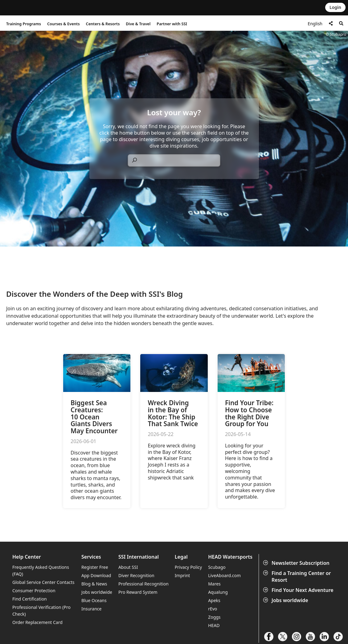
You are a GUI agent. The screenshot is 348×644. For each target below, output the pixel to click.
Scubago (217, 567)
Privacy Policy (188, 567)
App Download (96, 575)
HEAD (214, 625)
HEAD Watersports (230, 557)
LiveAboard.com (224, 575)
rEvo (213, 609)
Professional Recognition (143, 584)
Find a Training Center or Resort (298, 577)
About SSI (128, 567)
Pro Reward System (138, 592)
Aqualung (218, 592)
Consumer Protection (34, 591)
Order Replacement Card (37, 622)
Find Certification (30, 599)
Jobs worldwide (286, 600)
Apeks (214, 600)
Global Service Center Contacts (43, 582)
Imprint (182, 575)
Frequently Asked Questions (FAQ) (41, 571)
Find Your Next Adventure (299, 590)
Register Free (95, 567)
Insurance (91, 609)
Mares (214, 584)
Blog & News (94, 584)
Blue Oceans (94, 600)
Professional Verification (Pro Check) (41, 611)
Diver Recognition (136, 575)
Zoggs (214, 617)
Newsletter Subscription (297, 563)
